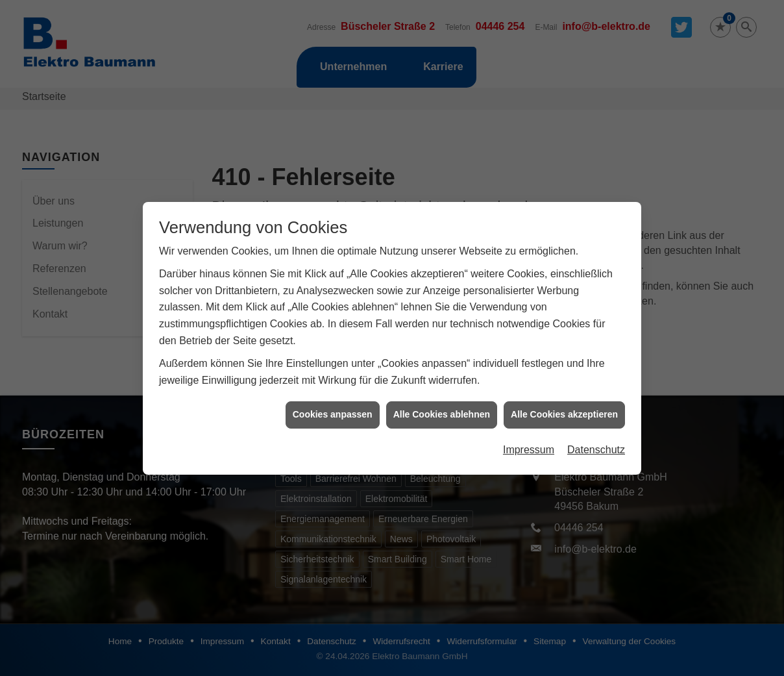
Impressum (529, 446)
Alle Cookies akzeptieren (564, 410)
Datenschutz (596, 446)
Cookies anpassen (333, 410)
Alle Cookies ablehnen (442, 410)
